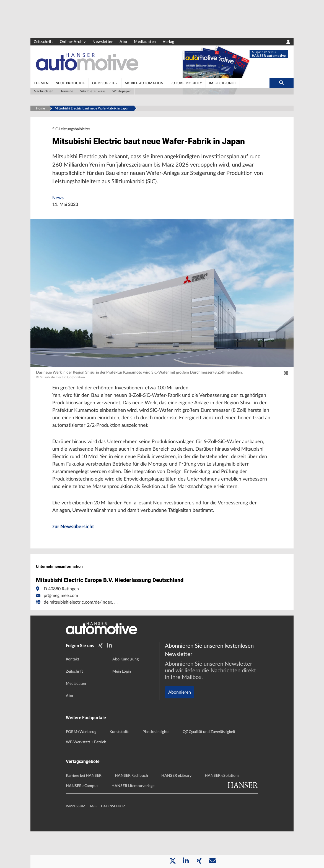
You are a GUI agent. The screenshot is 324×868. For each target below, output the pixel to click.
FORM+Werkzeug (81, 769)
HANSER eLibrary (176, 812)
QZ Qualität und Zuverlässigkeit (209, 769)
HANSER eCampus (82, 823)
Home (40, 108)
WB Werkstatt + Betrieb (86, 779)
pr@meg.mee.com (61, 634)
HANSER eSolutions (222, 812)
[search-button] (282, 83)
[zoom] (286, 390)
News (58, 214)
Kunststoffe (119, 769)
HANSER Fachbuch (131, 812)
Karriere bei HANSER (84, 812)
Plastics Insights (156, 769)
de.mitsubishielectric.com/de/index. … (81, 640)
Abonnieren (180, 710)
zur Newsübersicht (75, 565)
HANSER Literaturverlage (133, 823)
